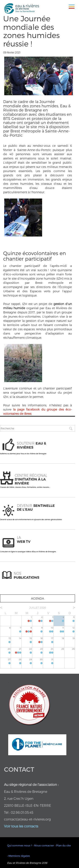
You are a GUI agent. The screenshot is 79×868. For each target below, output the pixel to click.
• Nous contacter (43, 845)
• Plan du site (63, 845)
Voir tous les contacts (21, 826)
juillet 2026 (37, 608)
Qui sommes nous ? (20, 845)
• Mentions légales (19, 856)
